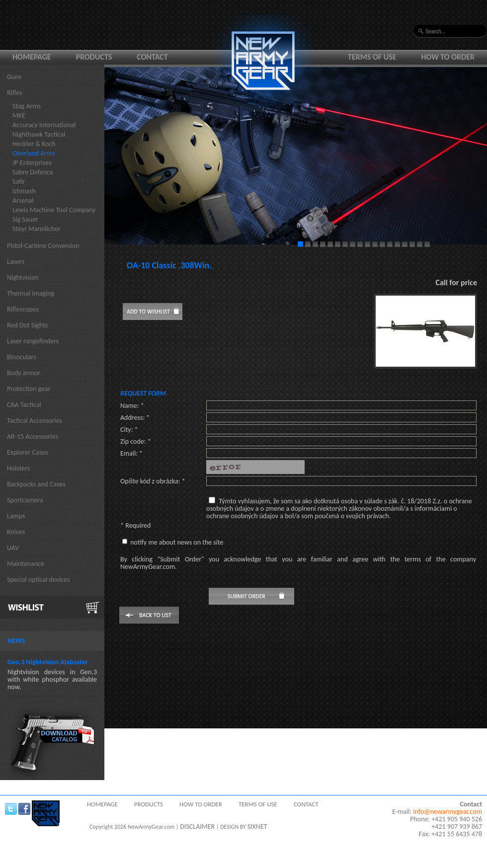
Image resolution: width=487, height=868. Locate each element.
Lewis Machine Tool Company (54, 210)
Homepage (32, 57)
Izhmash (24, 191)
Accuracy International (44, 125)
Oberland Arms (34, 153)
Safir (19, 182)
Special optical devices (39, 580)
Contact (152, 57)
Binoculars (22, 357)
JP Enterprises (32, 163)
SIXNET (257, 827)
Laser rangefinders (33, 341)
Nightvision (23, 277)
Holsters (18, 468)
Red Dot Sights (27, 325)
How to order (448, 57)
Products (94, 57)
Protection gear (29, 389)
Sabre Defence (33, 172)
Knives (16, 532)
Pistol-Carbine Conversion (43, 246)
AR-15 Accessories (33, 436)
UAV (13, 548)
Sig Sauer (25, 219)
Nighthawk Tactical (39, 134)
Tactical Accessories (35, 421)
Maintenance (26, 564)
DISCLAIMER (197, 827)
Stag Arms (27, 106)
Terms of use (372, 57)
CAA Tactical (24, 405)
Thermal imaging (31, 293)
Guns (14, 77)
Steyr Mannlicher (37, 229)
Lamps (16, 516)
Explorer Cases (28, 452)
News (16, 641)
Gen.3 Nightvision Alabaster (48, 662)
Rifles (15, 93)
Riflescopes (23, 309)
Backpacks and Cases (36, 484)
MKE (19, 116)
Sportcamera (25, 500)
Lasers (16, 262)
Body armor (24, 373)
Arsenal (23, 200)
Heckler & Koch (34, 144)
